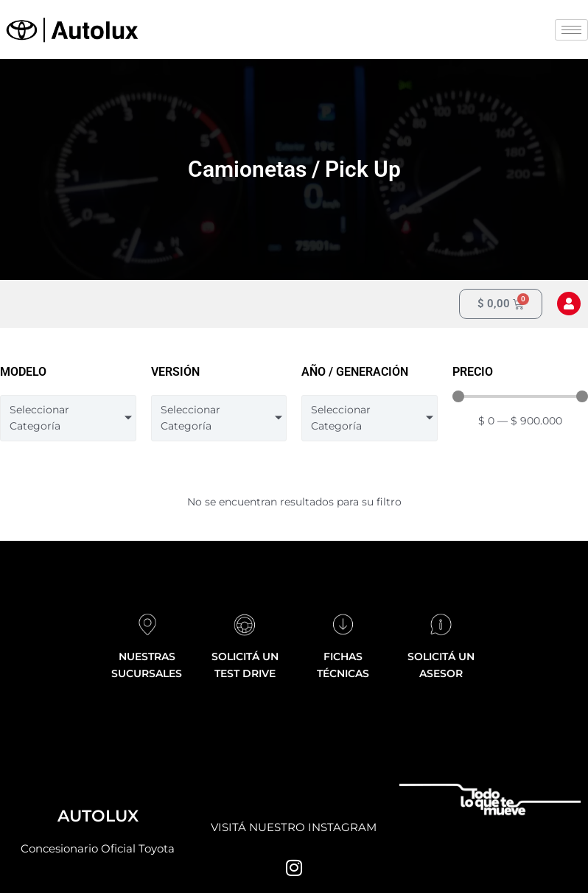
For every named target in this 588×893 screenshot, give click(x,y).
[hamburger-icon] (571, 30)
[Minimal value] (521, 396)
